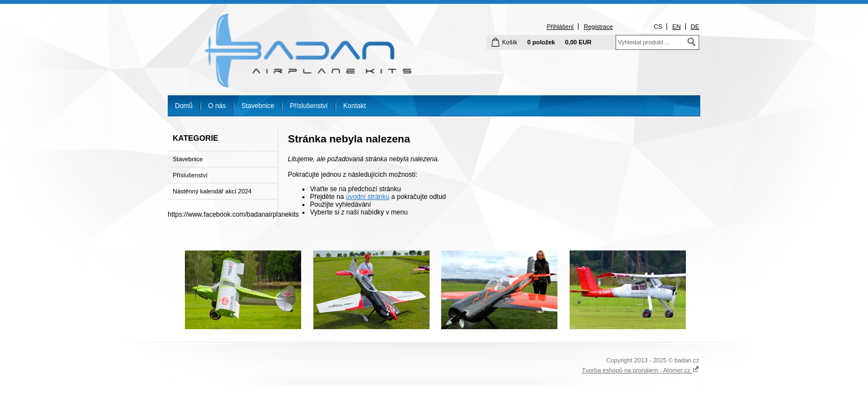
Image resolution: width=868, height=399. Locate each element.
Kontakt (355, 106)
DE (695, 27)
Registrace (598, 27)
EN (676, 27)
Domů (184, 106)
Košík (510, 42)
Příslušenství (309, 106)
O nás (217, 106)
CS (658, 27)
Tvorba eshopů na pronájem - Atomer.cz (640, 370)
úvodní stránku (368, 197)
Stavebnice (258, 106)
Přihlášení (560, 27)
